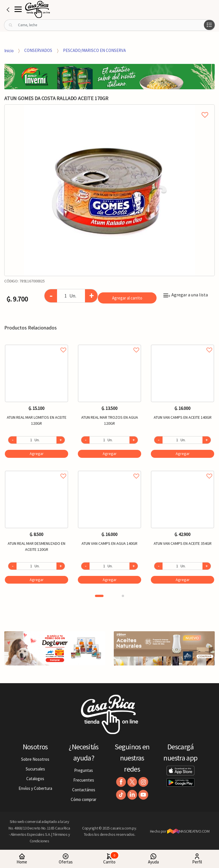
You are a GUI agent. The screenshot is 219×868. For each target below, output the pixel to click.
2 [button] (123, 596)
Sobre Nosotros (35, 759)
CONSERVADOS (38, 50)
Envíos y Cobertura (35, 788)
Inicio (9, 50)
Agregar (37, 454)
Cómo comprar (84, 799)
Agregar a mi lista (109, 108)
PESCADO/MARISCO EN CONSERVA (94, 50)
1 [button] (99, 596)
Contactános (84, 790)
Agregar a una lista (186, 295)
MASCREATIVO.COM (188, 831)
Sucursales (35, 769)
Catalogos (35, 779)
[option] (109, 190)
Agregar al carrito (127, 298)
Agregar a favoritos (36, 344)
